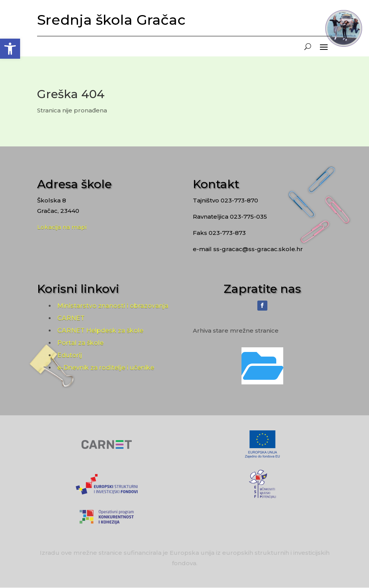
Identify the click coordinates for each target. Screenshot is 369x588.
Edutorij (70, 355)
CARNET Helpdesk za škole (100, 331)
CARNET (71, 318)
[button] (10, 49)
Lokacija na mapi (62, 227)
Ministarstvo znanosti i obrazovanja (113, 306)
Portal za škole (80, 343)
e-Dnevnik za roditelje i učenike (106, 368)
